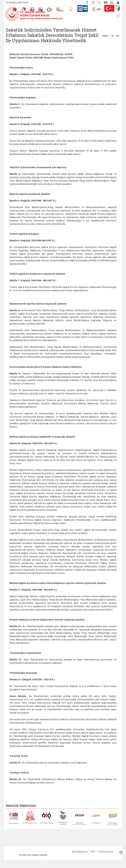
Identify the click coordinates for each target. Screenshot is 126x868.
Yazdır (105, 36)
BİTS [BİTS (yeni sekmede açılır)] (93, 852)
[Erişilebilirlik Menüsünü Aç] (121, 853)
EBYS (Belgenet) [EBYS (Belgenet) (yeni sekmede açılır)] (80, 852)
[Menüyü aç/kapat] (118, 16)
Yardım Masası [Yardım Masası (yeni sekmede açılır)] (106, 852)
